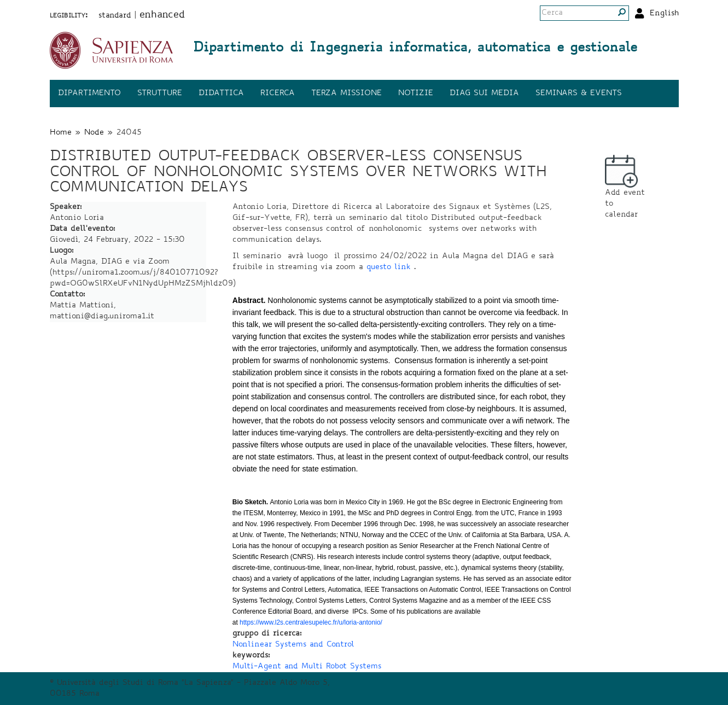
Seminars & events (579, 94)
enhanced (162, 15)
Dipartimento (89, 94)
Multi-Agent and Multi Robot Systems (307, 667)
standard (115, 16)
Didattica (221, 94)
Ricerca (278, 94)
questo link (389, 267)
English (664, 14)
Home (61, 133)
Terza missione (346, 94)
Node (94, 133)
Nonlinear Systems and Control (293, 645)
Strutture (160, 94)
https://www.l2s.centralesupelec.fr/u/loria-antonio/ (311, 622)
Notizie (416, 94)
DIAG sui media (484, 94)
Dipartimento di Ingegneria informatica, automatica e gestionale (415, 49)
